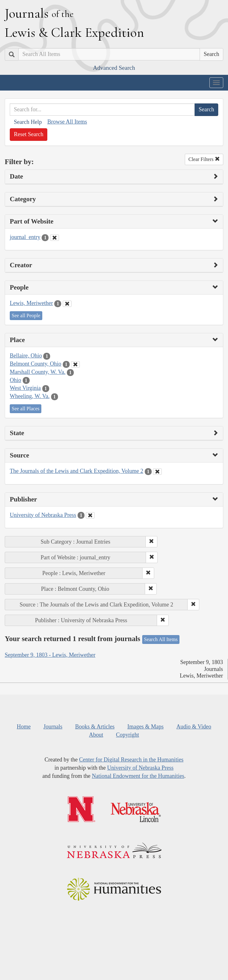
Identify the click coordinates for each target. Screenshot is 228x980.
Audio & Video (194, 727)
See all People (26, 316)
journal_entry (25, 237)
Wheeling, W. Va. (30, 396)
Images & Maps (146, 727)
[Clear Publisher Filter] (90, 515)
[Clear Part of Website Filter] (55, 238)
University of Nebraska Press (43, 515)
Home (24, 727)
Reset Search (29, 134)
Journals (53, 727)
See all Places (26, 409)
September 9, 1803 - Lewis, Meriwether (50, 655)
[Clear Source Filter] (157, 472)
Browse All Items (67, 122)
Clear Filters (204, 159)
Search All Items (161, 639)
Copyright (128, 735)
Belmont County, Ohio (35, 364)
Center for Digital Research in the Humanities (131, 760)
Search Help (28, 122)
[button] (151, 542)
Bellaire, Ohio (26, 356)
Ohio (15, 380)
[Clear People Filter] (67, 304)
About (96, 735)
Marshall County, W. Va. (38, 372)
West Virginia (25, 388)
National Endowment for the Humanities (138, 776)
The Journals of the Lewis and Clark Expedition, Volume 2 (76, 471)
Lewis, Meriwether (31, 303)
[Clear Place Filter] (75, 364)
